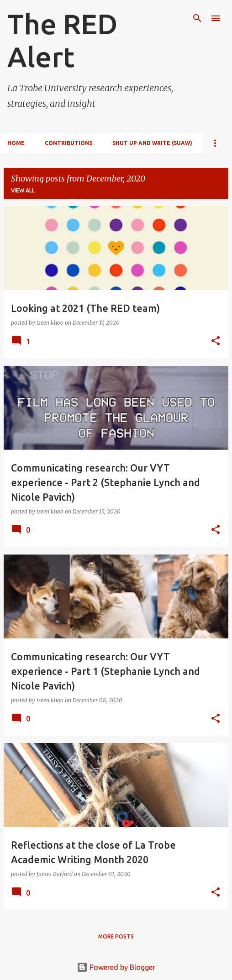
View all (23, 190)
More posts (116, 936)
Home (16, 143)
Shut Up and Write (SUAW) (152, 143)
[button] (216, 341)
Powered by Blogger (116, 967)
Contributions (69, 143)
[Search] (197, 18)
